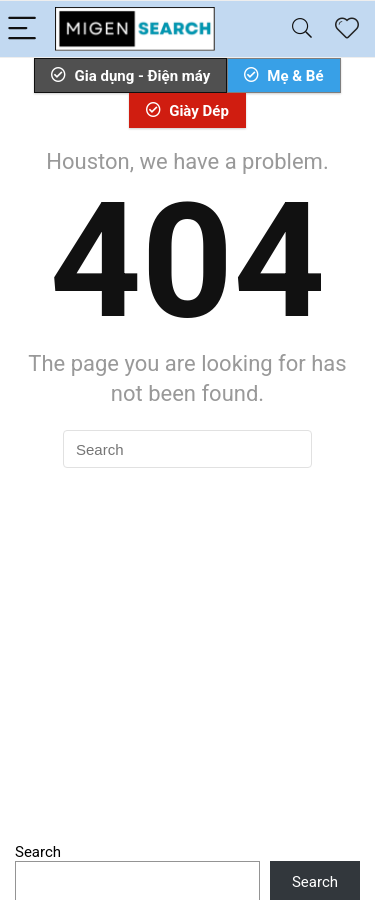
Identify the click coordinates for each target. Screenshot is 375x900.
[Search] (302, 29)
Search (38, 852)
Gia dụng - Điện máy (130, 76)
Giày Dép (187, 111)
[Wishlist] (347, 29)
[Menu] (24, 29)
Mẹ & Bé (283, 76)
